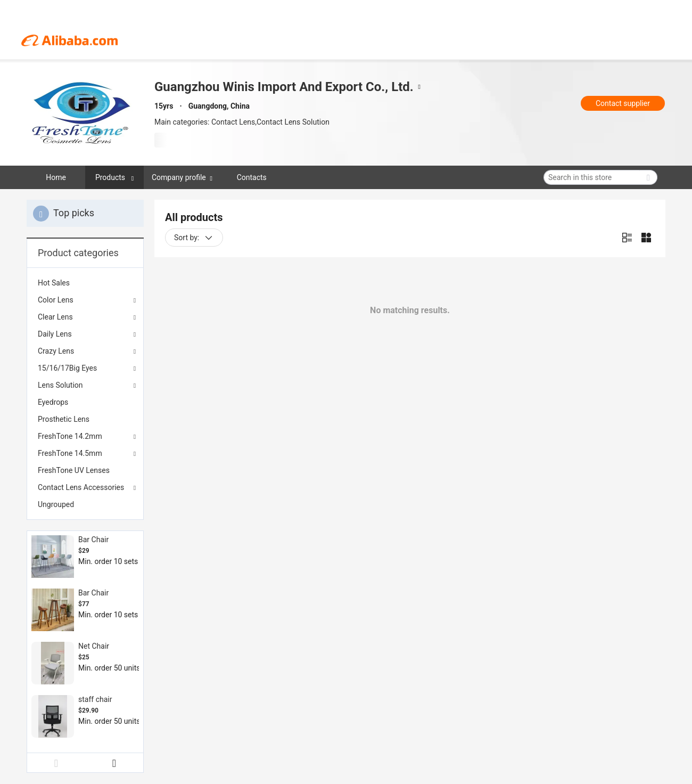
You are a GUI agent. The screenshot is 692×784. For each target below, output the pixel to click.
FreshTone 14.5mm (70, 453)
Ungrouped (56, 504)
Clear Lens (55, 317)
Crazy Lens (56, 351)
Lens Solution (60, 385)
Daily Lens (55, 334)
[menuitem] (85, 283)
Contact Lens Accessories (81, 487)
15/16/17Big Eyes (67, 368)
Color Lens (56, 300)
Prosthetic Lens (64, 419)
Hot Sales (54, 283)
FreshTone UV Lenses (74, 470)
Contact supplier (623, 103)
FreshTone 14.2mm (70, 436)
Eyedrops (53, 402)
